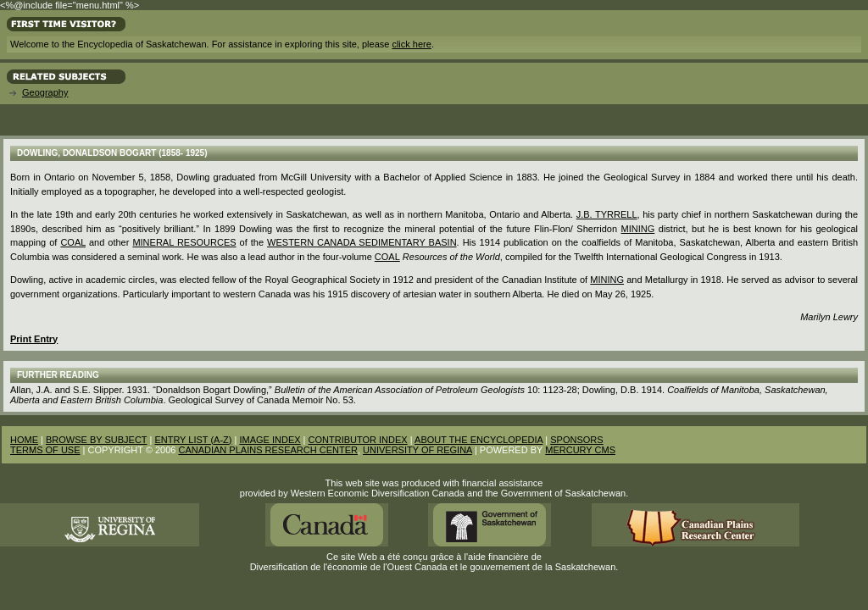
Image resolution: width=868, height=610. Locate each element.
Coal (73, 242)
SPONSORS (576, 440)
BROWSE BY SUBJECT (96, 440)
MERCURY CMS (580, 450)
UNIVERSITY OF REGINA (417, 450)
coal (387, 257)
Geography (45, 92)
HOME (24, 440)
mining (638, 229)
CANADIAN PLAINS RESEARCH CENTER (268, 450)
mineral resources (184, 242)
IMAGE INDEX (270, 440)
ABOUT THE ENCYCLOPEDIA (479, 440)
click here (411, 44)
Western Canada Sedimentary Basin (362, 242)
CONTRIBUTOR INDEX (358, 440)
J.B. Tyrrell (607, 214)
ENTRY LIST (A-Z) (193, 440)
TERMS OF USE (45, 450)
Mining (607, 280)
